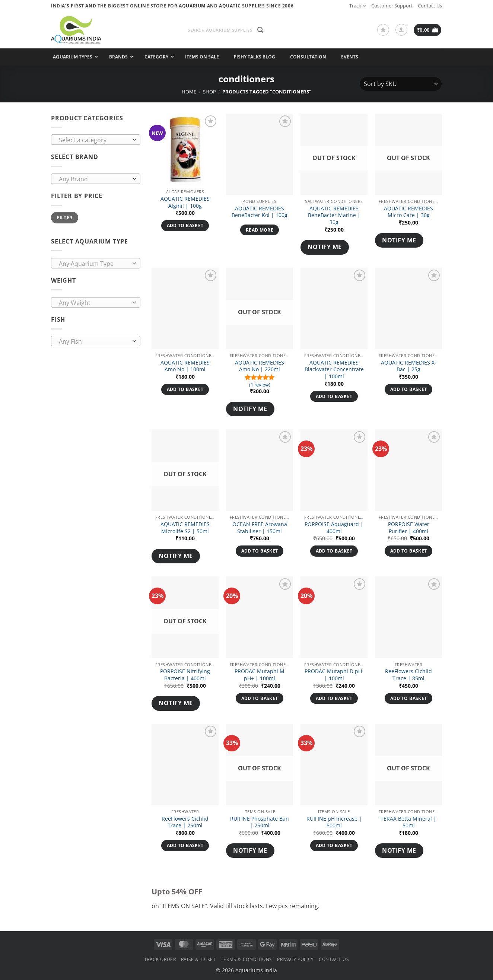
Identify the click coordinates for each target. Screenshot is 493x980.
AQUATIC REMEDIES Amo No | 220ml (260, 366)
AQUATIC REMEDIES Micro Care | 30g (408, 212)
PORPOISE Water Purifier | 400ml (409, 528)
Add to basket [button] (185, 225)
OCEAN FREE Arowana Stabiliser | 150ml (260, 528)
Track (358, 6)
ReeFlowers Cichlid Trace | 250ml (185, 822)
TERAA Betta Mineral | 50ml (408, 822)
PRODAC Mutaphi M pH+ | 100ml (260, 675)
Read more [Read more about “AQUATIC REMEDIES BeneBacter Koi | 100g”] (260, 230)
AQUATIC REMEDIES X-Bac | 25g (409, 366)
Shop (209, 92)
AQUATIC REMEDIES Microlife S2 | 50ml (185, 528)
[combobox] (96, 140)
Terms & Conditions (246, 959)
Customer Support (392, 6)
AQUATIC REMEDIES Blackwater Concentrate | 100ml (334, 370)
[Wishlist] (383, 30)
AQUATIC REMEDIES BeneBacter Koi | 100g (260, 212)
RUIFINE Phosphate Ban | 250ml (260, 822)
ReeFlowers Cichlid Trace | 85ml (408, 675)
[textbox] (94, 140)
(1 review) (260, 385)
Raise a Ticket (198, 959)
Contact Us (430, 6)
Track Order (160, 959)
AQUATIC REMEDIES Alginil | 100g (185, 202)
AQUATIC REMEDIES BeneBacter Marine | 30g (334, 215)
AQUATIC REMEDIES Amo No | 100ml (185, 366)
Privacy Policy (295, 959)
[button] (260, 30)
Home (189, 92)
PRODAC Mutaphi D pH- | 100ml (334, 675)
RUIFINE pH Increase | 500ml (334, 822)
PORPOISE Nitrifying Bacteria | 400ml (185, 675)
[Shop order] (401, 84)
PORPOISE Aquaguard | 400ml (334, 528)
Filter (64, 217)
